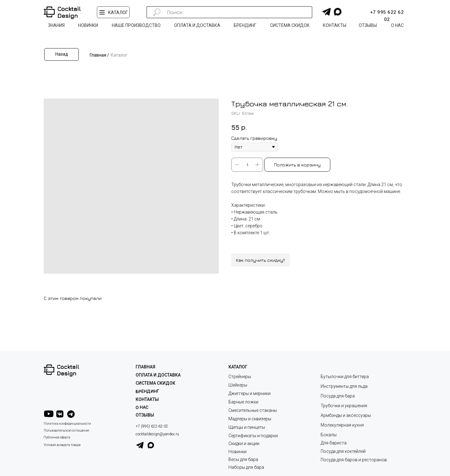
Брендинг (147, 391)
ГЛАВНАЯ (145, 367)
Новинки (237, 452)
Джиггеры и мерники (250, 393)
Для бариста (334, 443)
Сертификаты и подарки (253, 436)
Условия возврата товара (62, 445)
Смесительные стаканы (253, 410)
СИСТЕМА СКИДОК (155, 383)
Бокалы (329, 435)
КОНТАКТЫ (147, 399)
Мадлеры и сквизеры (250, 419)
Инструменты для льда (344, 386)
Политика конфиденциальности (67, 424)
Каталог (119, 55)
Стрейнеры (240, 377)
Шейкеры (238, 385)
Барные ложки (243, 402)
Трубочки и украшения (344, 406)
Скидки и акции (244, 443)
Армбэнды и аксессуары (346, 415)
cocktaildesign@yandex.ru (157, 434)
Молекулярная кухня (342, 425)
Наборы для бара (246, 467)
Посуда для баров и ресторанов (354, 460)
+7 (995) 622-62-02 (152, 426)
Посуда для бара (338, 396)
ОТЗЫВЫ (145, 415)
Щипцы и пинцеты (247, 427)
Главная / (99, 55)
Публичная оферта (57, 437)
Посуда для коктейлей (343, 451)
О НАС (142, 407)
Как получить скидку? (260, 260)
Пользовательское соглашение (66, 430)
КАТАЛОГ (238, 367)
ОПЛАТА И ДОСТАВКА (158, 375)
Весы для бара (243, 459)
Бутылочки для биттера (345, 377)
